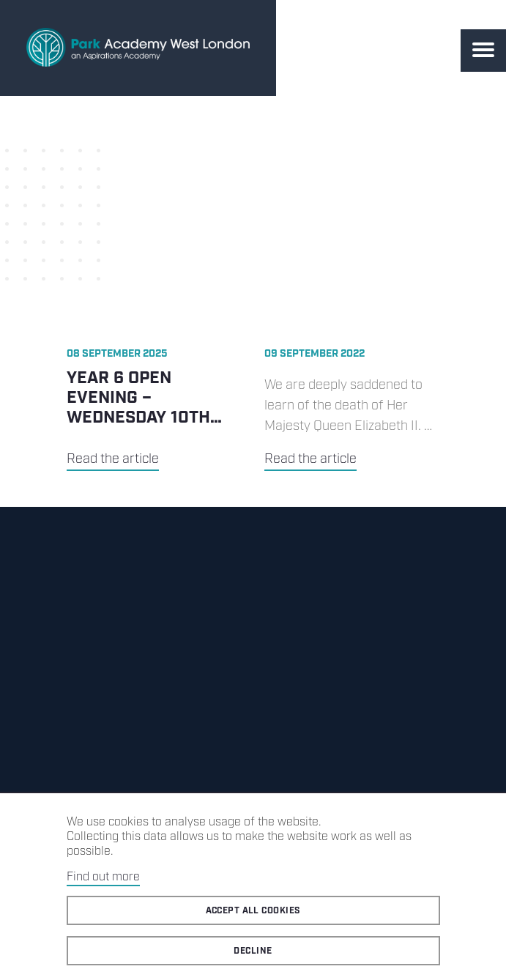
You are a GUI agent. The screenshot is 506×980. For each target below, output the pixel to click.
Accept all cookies (253, 911)
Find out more (103, 877)
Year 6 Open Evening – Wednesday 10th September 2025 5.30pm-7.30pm (138, 418)
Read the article (113, 459)
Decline (253, 951)
